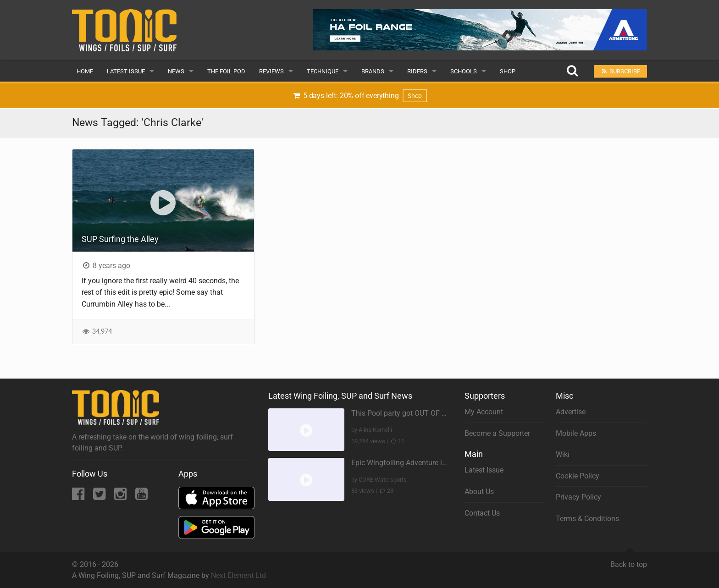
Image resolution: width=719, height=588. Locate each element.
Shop (508, 71)
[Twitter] (100, 497)
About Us (479, 492)
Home (85, 71)
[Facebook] (79, 497)
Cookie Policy (578, 476)
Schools (464, 71)
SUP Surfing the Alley (120, 239)
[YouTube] (141, 497)
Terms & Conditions (587, 519)
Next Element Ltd (238, 575)
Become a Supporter (497, 433)
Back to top (629, 561)
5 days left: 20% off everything (360, 96)
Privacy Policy (578, 497)
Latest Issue (126, 71)
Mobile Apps (576, 433)
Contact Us (482, 513)
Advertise (571, 412)
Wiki (563, 454)
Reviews (271, 71)
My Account (484, 412)
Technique (323, 71)
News (176, 71)
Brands (373, 71)
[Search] (572, 71)
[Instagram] (121, 497)
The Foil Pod (226, 71)
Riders (417, 71)
